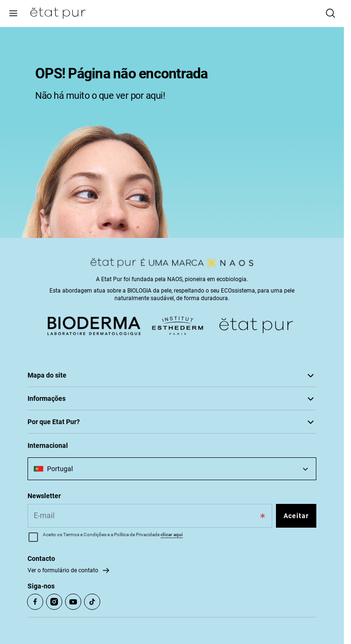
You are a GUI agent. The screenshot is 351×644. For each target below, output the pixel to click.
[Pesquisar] (331, 13)
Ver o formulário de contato (63, 570)
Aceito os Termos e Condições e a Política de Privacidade (113, 535)
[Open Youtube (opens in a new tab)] (73, 602)
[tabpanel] (172, 133)
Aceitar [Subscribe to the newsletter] (296, 516)
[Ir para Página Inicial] (58, 13)
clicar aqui (172, 535)
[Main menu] (13, 13)
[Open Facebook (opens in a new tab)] (35, 602)
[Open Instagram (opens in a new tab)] (54, 602)
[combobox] (172, 469)
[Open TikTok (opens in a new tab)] (92, 602)
